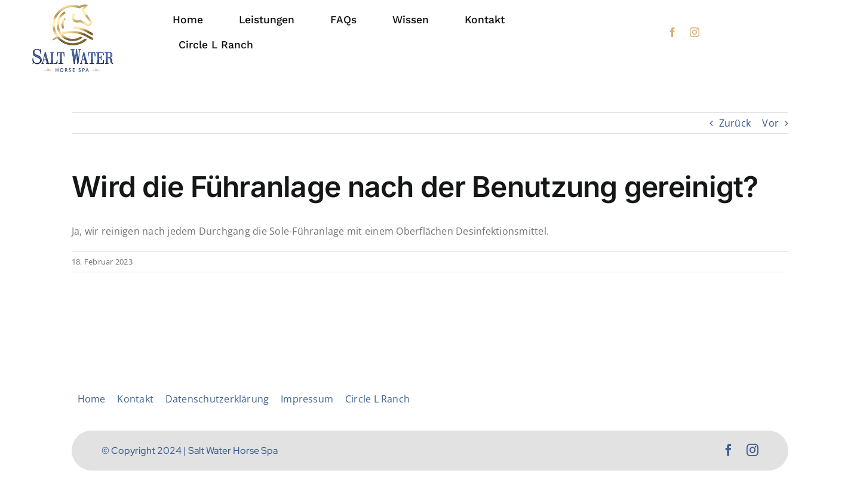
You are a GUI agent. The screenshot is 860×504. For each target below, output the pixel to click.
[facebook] (672, 32)
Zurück (735, 123)
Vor (770, 123)
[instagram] (695, 32)
